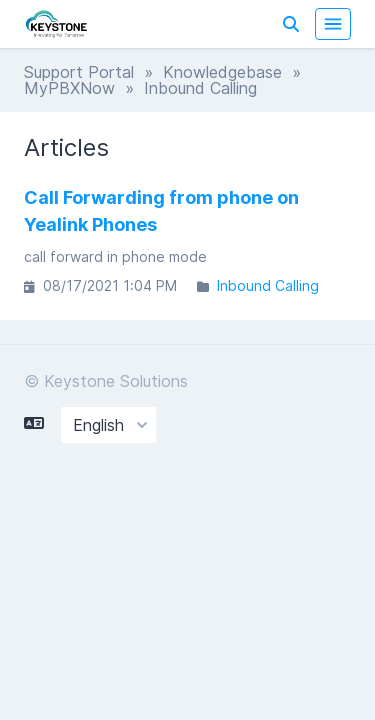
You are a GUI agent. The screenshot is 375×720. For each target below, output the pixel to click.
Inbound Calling (268, 285)
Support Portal (79, 72)
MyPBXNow (69, 88)
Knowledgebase (222, 72)
